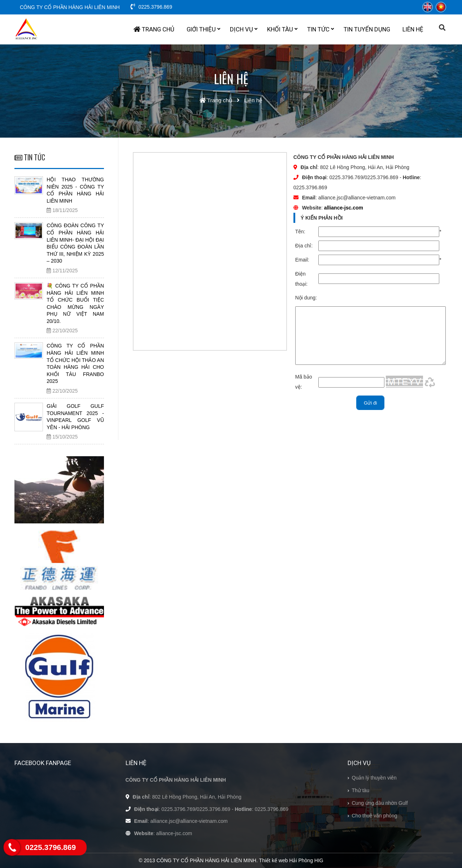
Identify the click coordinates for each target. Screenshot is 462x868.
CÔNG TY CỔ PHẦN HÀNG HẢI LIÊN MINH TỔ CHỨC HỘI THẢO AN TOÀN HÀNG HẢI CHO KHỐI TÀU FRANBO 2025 (75, 363)
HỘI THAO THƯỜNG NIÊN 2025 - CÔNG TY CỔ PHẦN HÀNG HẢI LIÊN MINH (75, 190)
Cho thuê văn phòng (375, 816)
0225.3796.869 (151, 7)
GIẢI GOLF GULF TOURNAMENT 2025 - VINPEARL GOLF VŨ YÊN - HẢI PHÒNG (75, 417)
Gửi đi (370, 414)
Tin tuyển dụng (367, 29)
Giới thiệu (203, 29)
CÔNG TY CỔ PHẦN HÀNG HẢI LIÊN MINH (70, 7)
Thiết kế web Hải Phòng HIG (291, 860)
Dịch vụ (244, 29)
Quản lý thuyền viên (374, 778)
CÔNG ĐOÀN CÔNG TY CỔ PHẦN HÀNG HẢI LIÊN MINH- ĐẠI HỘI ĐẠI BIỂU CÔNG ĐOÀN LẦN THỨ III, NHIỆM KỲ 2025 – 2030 (75, 243)
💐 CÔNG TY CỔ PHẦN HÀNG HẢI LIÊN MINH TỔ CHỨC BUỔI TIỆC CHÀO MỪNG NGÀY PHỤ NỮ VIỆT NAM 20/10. (75, 303)
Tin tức (321, 29)
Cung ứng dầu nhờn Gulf (380, 803)
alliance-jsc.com (344, 208)
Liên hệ (413, 29)
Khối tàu (282, 29)
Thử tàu (361, 790)
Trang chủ (154, 29)
